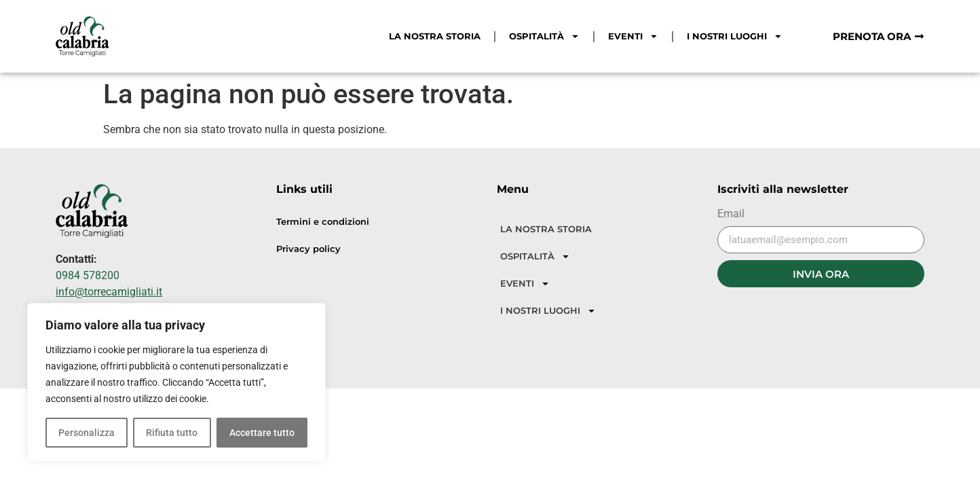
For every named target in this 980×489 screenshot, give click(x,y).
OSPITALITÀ (544, 36)
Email (731, 214)
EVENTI (633, 36)
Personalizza (87, 433)
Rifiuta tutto (172, 433)
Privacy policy (308, 249)
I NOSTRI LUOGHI (735, 36)
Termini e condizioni (323, 222)
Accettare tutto (262, 433)
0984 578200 (88, 275)
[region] (176, 382)
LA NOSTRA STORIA (435, 36)
